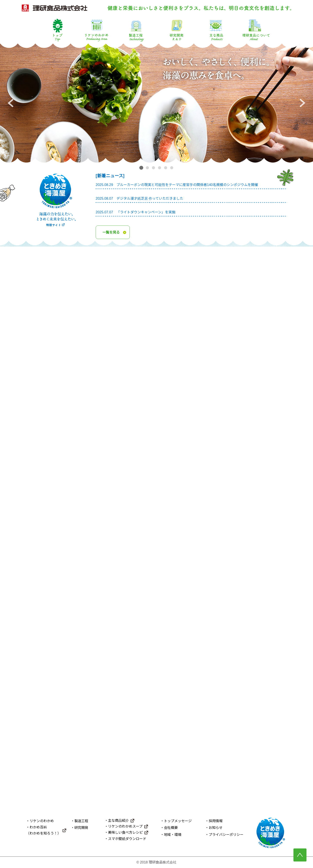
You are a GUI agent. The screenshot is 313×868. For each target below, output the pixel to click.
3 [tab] (154, 168)
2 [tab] (148, 168)
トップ (57, 30)
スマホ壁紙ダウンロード (127, 839)
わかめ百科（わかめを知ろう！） (43, 830)
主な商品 (216, 30)
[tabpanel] (156, 103)
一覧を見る (111, 232)
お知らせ (216, 828)
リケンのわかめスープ (125, 827)
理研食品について (256, 30)
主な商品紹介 (118, 821)
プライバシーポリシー (226, 835)
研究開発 (176, 30)
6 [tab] (172, 168)
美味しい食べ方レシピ (125, 832)
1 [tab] (141, 168)
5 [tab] (166, 168)
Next (302, 103)
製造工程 (137, 30)
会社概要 (171, 828)
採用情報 (216, 821)
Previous (11, 103)
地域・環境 (173, 835)
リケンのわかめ (97, 30)
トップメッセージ (178, 821)
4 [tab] (160, 168)
